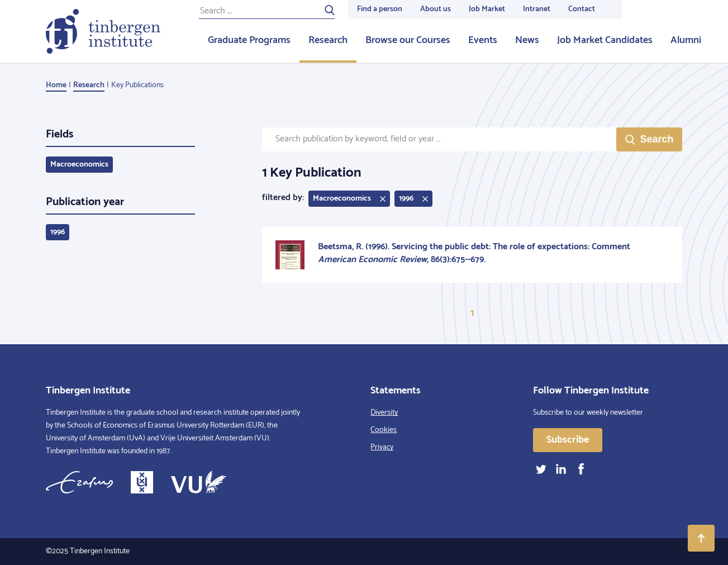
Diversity (384, 413)
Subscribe (568, 440)
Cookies (384, 430)
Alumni (686, 40)
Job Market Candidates (605, 40)
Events (483, 40)
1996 (58, 232)
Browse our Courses (408, 40)
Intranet (537, 9)
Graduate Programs (249, 40)
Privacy (382, 447)
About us (436, 9)
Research (328, 40)
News (527, 40)
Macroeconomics (79, 165)
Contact (582, 9)
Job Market (487, 9)
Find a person (380, 9)
